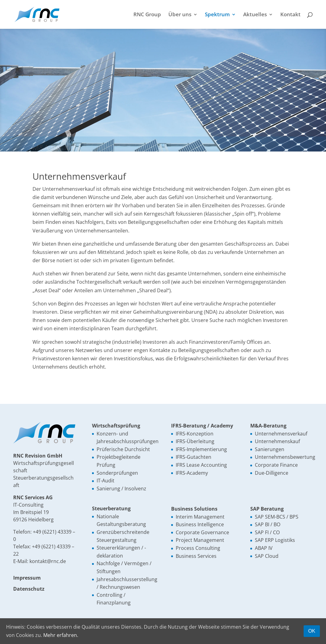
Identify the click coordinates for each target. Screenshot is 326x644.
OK (312, 631)
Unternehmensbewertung (285, 457)
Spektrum (217, 15)
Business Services (196, 556)
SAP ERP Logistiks (275, 540)
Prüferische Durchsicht (123, 449)
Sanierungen (270, 449)
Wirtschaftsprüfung (116, 426)
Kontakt (290, 15)
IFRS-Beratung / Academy (202, 426)
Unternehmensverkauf (281, 434)
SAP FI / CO (267, 532)
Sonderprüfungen (117, 473)
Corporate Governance (202, 532)
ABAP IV (264, 548)
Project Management (200, 540)
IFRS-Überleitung (195, 441)
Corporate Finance (276, 465)
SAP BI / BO (268, 524)
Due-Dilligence (272, 473)
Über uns (180, 15)
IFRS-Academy (192, 473)
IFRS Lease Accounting (201, 465)
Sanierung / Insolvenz (121, 489)
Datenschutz (29, 589)
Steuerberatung (111, 508)
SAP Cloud (267, 556)
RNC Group (147, 15)
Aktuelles (255, 15)
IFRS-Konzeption (195, 434)
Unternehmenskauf (277, 441)
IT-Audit (105, 481)
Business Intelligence (200, 524)
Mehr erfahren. (61, 635)
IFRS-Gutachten (194, 457)
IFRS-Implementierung (201, 449)
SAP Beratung (267, 509)
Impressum (27, 578)
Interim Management (200, 517)
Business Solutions (194, 509)
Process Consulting (198, 548)
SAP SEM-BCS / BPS (277, 517)
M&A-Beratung (268, 426)
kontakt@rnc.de (48, 561)
